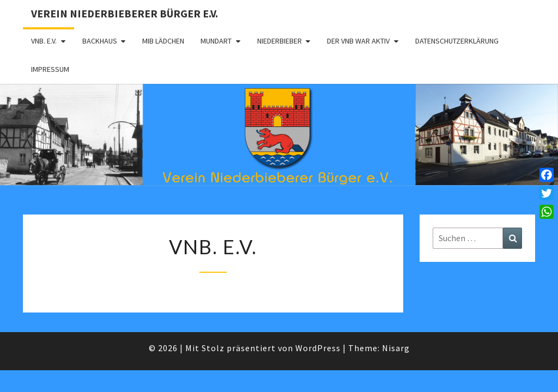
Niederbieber (280, 41)
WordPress (318, 348)
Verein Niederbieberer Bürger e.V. (125, 13)
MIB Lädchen (163, 41)
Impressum (50, 69)
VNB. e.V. (44, 41)
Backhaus (100, 41)
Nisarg (396, 348)
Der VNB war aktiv (358, 41)
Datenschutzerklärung (457, 41)
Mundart (216, 41)
